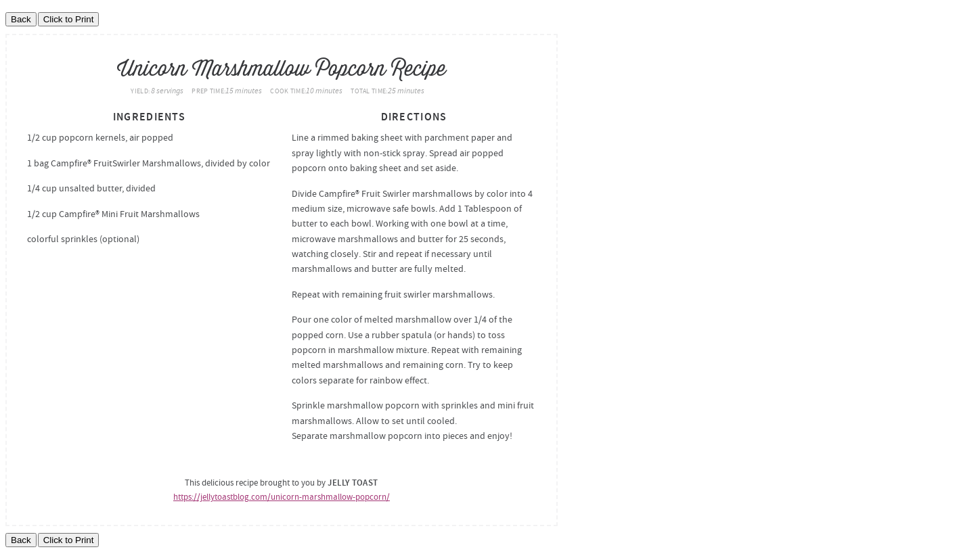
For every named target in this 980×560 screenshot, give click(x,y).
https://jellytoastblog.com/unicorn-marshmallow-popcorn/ (282, 497)
